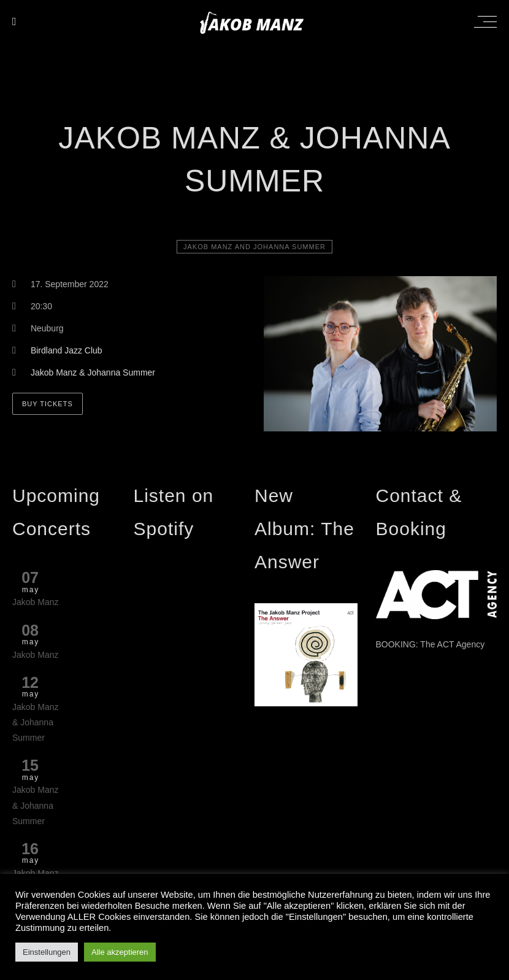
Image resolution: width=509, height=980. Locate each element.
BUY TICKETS (48, 404)
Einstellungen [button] (47, 952)
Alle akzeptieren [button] (120, 952)
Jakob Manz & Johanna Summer (93, 372)
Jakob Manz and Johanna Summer (255, 247)
